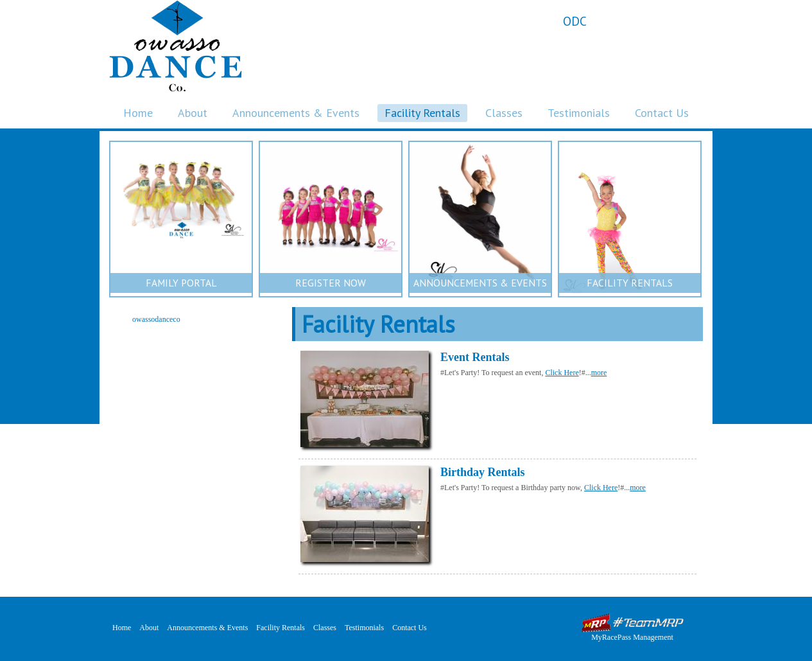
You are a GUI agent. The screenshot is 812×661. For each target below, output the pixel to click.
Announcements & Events (296, 113)
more (599, 373)
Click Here (562, 373)
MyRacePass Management (632, 637)
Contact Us (662, 113)
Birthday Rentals (483, 472)
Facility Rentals (422, 113)
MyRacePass (632, 623)
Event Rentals (475, 357)
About (193, 113)
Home (138, 113)
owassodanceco (156, 319)
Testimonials (579, 113)
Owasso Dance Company (176, 46)
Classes (504, 113)
